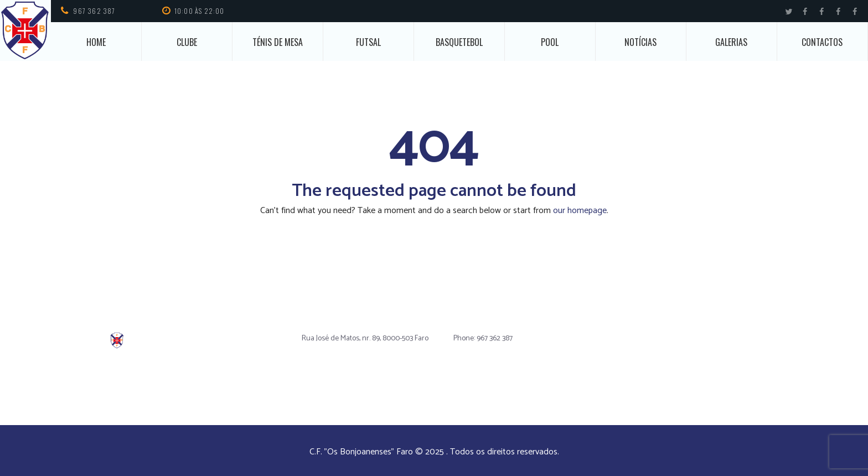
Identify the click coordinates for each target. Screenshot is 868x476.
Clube (187, 42)
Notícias (640, 42)
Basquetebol (459, 42)
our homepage (580, 211)
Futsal (368, 42)
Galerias (731, 42)
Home (96, 42)
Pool (550, 42)
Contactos (822, 42)
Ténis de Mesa (278, 42)
